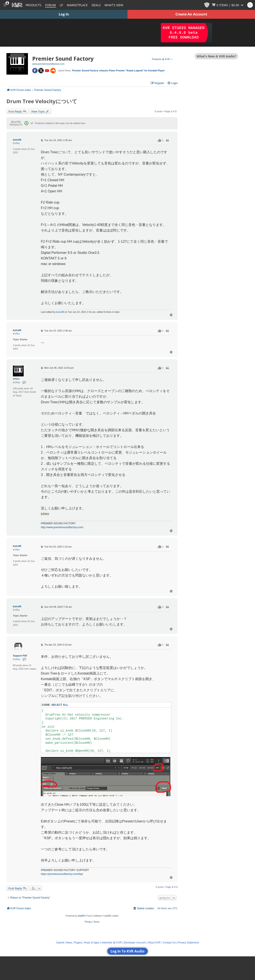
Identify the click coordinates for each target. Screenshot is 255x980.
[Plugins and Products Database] (33, 5)
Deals (96, 5)
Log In (64, 14)
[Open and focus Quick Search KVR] (250, 5)
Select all (60, 705)
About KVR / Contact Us (162, 943)
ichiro (16, 379)
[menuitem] (172, 83)
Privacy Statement (188, 943)
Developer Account (135, 943)
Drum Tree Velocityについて (42, 101)
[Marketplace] (77, 5)
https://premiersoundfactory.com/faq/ (62, 874)
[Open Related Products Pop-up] (26, 123)
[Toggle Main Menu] (5, 5)
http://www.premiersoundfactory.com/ (62, 527)
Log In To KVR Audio (127, 951)
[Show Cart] (228, 5)
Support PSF (20, 656)
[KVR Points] (207, 5)
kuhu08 (17, 140)
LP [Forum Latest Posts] (61, 5)
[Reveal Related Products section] (32, 123)
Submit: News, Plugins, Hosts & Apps (78, 943)
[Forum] (51, 5)
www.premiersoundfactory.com (48, 64)
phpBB (81, 916)
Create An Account (191, 14)
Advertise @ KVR (111, 943)
